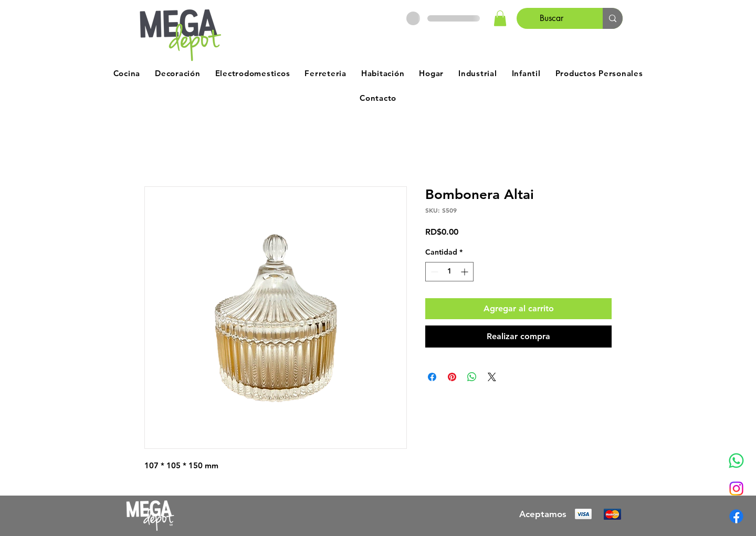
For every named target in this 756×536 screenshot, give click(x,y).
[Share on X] (492, 377)
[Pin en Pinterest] (452, 377)
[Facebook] (736, 516)
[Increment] (465, 272)
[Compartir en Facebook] (432, 377)
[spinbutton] (449, 272)
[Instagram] (736, 488)
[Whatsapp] (736, 461)
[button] (500, 18)
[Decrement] (433, 272)
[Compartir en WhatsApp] (472, 377)
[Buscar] (552, 18)
